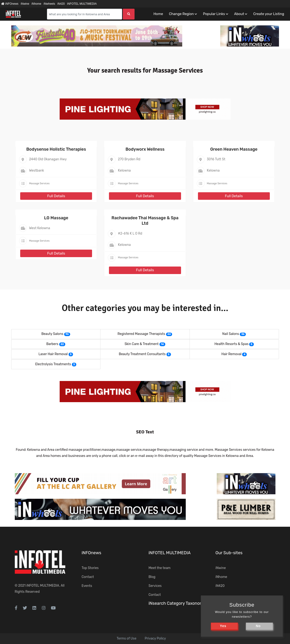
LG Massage (56, 218)
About (239, 14)
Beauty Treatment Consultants (142, 354)
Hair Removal (231, 354)
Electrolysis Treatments (53, 364)
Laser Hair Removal (53, 354)
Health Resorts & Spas (231, 344)
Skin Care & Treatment (141, 344)
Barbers (52, 344)
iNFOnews (10, 4)
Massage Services (39, 183)
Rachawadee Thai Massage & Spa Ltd (145, 221)
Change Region (181, 14)
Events (87, 586)
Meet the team (160, 568)
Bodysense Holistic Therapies (56, 149)
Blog (152, 577)
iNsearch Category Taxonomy (177, 603)
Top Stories (90, 568)
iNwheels (49, 4)
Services (155, 586)
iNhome (36, 4)
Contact (88, 577)
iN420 (61, 4)
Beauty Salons (52, 334)
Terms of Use (127, 638)
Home (158, 14)
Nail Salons (231, 334)
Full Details (56, 196)
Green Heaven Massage (234, 149)
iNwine (25, 4)
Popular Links (214, 14)
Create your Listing (269, 14)
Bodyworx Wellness (145, 149)
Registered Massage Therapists (141, 334)
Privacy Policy (155, 638)
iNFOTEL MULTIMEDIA (82, 4)
